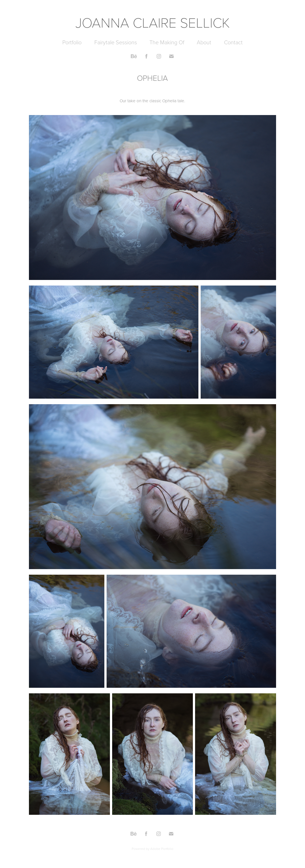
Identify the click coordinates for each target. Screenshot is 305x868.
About (204, 42)
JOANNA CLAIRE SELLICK (153, 22)
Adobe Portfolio (162, 849)
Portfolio (72, 42)
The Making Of (167, 42)
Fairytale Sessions (116, 42)
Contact (233, 42)
